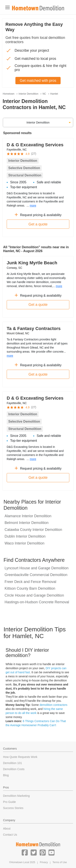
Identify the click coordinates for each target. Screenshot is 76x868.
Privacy (44, 862)
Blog (6, 775)
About (7, 829)
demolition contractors (53, 705)
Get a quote (38, 224)
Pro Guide (9, 802)
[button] (25, 852)
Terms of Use (60, 862)
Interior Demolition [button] (38, 122)
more (33, 206)
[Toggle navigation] (7, 7)
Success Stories (13, 808)
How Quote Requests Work (20, 757)
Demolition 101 (12, 763)
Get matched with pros (38, 81)
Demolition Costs (14, 769)
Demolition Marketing (16, 796)
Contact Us (10, 835)
